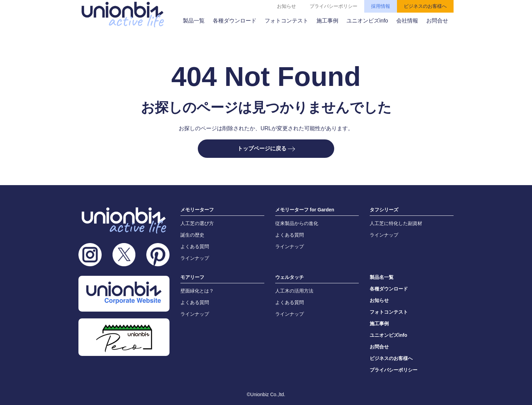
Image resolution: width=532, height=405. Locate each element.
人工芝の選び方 (197, 223)
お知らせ (286, 6)
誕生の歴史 (192, 235)
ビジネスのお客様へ (425, 6)
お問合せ (437, 21)
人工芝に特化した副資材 (396, 223)
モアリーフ (192, 277)
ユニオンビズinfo (367, 21)
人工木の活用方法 (294, 291)
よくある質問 (195, 246)
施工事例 (327, 21)
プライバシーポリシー (334, 6)
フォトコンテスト (286, 21)
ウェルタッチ (290, 277)
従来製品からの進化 (297, 223)
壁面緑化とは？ (197, 291)
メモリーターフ (197, 210)
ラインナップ (195, 258)
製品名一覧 (382, 277)
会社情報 (407, 21)
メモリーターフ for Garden (305, 210)
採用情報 (381, 6)
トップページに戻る (266, 148)
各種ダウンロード (235, 21)
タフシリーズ (384, 210)
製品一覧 (194, 21)
